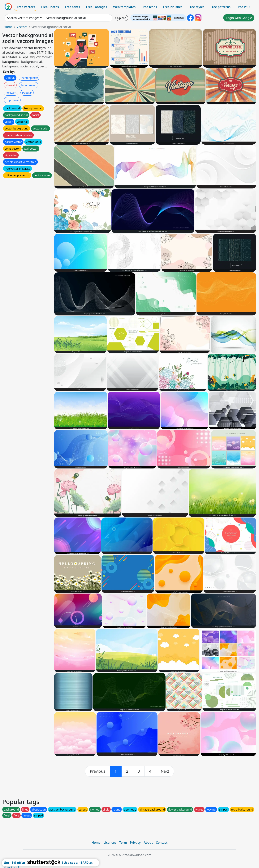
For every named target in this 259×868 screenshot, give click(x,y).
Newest (10, 85)
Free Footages (97, 7)
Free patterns (220, 7)
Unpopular (12, 100)
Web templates (124, 7)
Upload (122, 18)
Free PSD (243, 7)
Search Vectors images (23, 18)
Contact (162, 843)
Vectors (22, 27)
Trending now (29, 78)
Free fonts (73, 7)
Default (10, 78)
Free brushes (173, 7)
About (148, 843)
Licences (110, 843)
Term (123, 843)
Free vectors (26, 7)
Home (8, 27)
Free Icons (149, 7)
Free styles (196, 7)
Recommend (29, 85)
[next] (165, 771)
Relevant (11, 93)
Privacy (135, 843)
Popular (27, 93)
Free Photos (50, 7)
